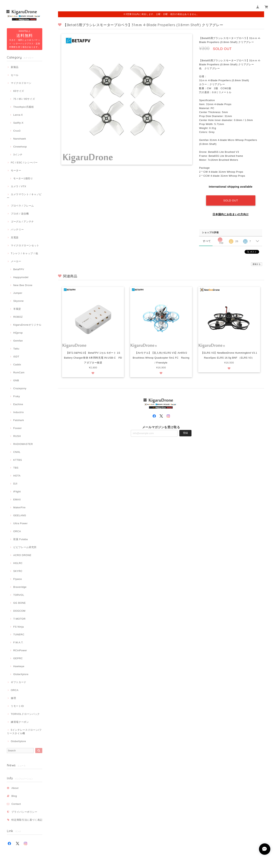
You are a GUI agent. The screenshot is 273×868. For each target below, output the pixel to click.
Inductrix (18, 412)
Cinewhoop (20, 147)
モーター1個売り (23, 178)
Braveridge (20, 587)
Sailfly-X (18, 123)
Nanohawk (20, 139)
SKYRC (18, 571)
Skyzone (18, 301)
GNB (16, 380)
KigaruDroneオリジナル (27, 325)
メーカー (16, 261)
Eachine (18, 404)
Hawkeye (19, 666)
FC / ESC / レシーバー (24, 163)
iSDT (16, 357)
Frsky (17, 396)
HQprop (18, 333)
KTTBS (18, 460)
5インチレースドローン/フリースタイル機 (24, 732)
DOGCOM (19, 611)
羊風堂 (17, 309)
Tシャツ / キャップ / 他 (24, 253)
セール (15, 75)
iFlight (17, 492)
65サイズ (19, 91)
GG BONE (20, 603)
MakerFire (19, 507)
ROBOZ (18, 317)
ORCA (17, 531)
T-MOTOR (19, 619)
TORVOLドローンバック (25, 714)
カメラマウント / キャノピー (24, 196)
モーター (16, 170)
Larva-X (18, 115)
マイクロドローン (21, 83)
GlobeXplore (21, 674)
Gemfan (18, 341)
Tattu (16, 349)
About (15, 788)
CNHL (17, 452)
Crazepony (20, 388)
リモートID (17, 706)
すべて (207, 240)
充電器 (15, 237)
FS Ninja (19, 627)
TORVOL (19, 595)
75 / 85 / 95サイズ (24, 99)
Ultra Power (20, 523)
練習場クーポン (20, 722)
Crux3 (17, 131)
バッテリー (17, 230)
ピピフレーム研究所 (25, 547)
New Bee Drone (23, 285)
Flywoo (18, 579)
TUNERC (19, 634)
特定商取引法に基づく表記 (27, 820)
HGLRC (18, 563)
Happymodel (21, 277)
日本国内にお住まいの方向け (231, 214)
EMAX (17, 500)
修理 (13, 698)
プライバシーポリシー (24, 812)
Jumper (18, 293)
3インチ (18, 155)
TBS (16, 468)
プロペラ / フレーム (22, 206)
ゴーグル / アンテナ (22, 222)
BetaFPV (19, 269)
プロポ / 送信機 (20, 214)
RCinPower (20, 650)
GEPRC (18, 658)
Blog (14, 796)
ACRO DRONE (22, 555)
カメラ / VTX (18, 186)
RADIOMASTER (23, 444)
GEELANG (20, 515)
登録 (185, 432)
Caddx (17, 365)
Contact (16, 804)
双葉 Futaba (20, 539)
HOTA (17, 476)
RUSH (17, 436)
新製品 (15, 67)
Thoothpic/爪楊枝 (24, 107)
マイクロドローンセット (25, 245)
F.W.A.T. (18, 642)
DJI (15, 484)
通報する (257, 263)
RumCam (19, 372)
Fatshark (19, 420)
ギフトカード (19, 682)
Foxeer (18, 428)
